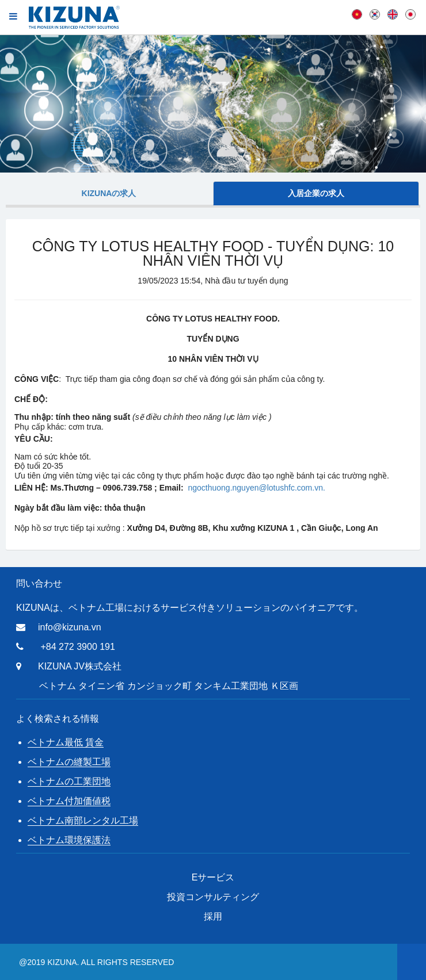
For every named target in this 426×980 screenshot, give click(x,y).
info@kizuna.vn (70, 627)
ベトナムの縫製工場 (69, 762)
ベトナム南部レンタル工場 (83, 820)
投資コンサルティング (213, 897)
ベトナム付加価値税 (69, 801)
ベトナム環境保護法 (69, 840)
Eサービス (213, 877)
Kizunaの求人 (109, 193)
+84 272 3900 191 (77, 647)
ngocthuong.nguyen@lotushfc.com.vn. (256, 488)
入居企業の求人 (316, 193)
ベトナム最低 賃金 (66, 742)
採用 (213, 916)
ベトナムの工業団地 (69, 781)
